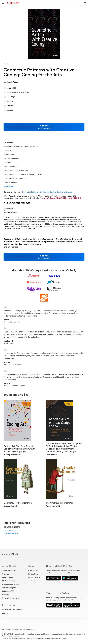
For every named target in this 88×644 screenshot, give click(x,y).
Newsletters (33, 574)
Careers (5, 574)
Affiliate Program (9, 588)
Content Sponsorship (11, 598)
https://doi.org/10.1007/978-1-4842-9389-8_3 (62, 198)
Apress (10, 110)
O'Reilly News (8, 577)
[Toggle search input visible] (85, 3)
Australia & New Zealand (12, 610)
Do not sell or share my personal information (18, 629)
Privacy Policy (34, 577)
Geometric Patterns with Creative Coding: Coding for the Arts (47, 192)
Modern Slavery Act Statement (56, 639)
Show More (8, 186)
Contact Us (33, 571)
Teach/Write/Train (10, 571)
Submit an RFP (8, 591)
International (9, 605)
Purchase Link (9, 530)
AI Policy (32, 581)
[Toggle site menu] (3, 3)
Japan (5, 613)
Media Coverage (9, 581)
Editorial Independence (35, 639)
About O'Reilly (9, 566)
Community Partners (11, 584)
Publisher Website (11, 533)
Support (32, 566)
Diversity (6, 595)
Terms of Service (8, 639)
